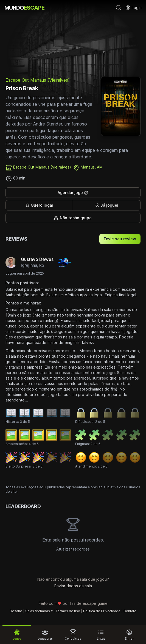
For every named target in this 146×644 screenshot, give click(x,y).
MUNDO (24, 8)
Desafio (16, 611)
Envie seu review (120, 239)
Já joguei (107, 205)
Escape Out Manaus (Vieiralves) (38, 80)
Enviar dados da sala (73, 586)
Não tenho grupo (72, 218)
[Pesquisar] (119, 8)
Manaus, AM (92, 167)
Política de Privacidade (102, 611)
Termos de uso (68, 611)
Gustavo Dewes (37, 259)
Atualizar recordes (73, 549)
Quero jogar (39, 205)
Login (133, 8)
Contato (130, 611)
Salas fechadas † (39, 611)
